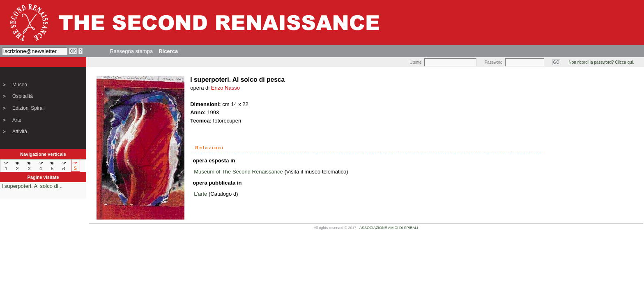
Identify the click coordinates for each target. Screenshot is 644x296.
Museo (20, 85)
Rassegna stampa (131, 51)
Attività (20, 132)
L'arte (200, 194)
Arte (17, 120)
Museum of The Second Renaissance (238, 172)
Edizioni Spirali (29, 108)
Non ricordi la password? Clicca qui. (601, 62)
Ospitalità (23, 96)
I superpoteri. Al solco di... (32, 186)
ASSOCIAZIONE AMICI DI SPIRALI (389, 228)
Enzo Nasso (225, 88)
